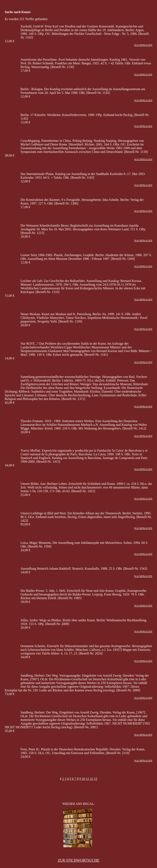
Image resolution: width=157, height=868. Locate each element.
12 (92, 779)
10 (83, 779)
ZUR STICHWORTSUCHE (78, 860)
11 (87, 779)
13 (96, 779)
